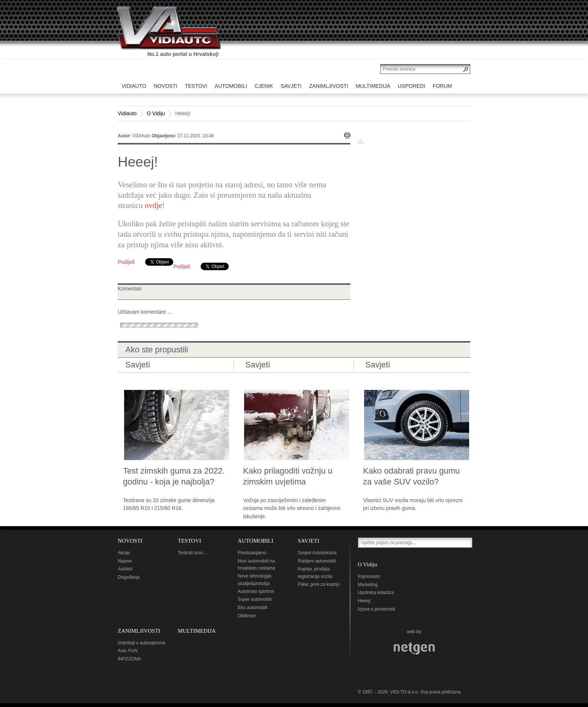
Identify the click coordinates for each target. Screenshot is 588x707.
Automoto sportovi (256, 591)
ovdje (154, 205)
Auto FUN (128, 651)
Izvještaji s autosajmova (142, 643)
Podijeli (126, 262)
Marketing (368, 585)
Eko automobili (253, 608)
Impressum (369, 576)
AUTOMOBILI (256, 541)
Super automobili (255, 599)
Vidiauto (127, 113)
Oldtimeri (247, 616)
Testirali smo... (192, 553)
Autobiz (125, 569)
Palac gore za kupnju (319, 584)
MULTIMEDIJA (197, 631)
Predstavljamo (252, 553)
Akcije (124, 553)
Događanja (129, 577)
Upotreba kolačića (376, 593)
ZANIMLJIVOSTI (139, 631)
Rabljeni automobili (317, 561)
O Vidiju (156, 113)
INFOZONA (129, 659)
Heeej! (364, 601)
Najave (125, 561)
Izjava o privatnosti (376, 609)
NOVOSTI (130, 541)
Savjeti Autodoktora (317, 553)
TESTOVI (189, 541)
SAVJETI (308, 541)
